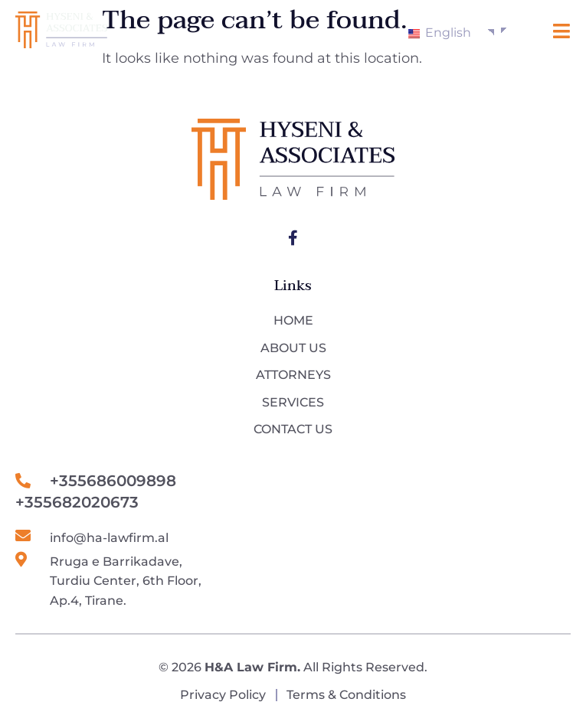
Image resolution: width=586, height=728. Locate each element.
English (440, 33)
